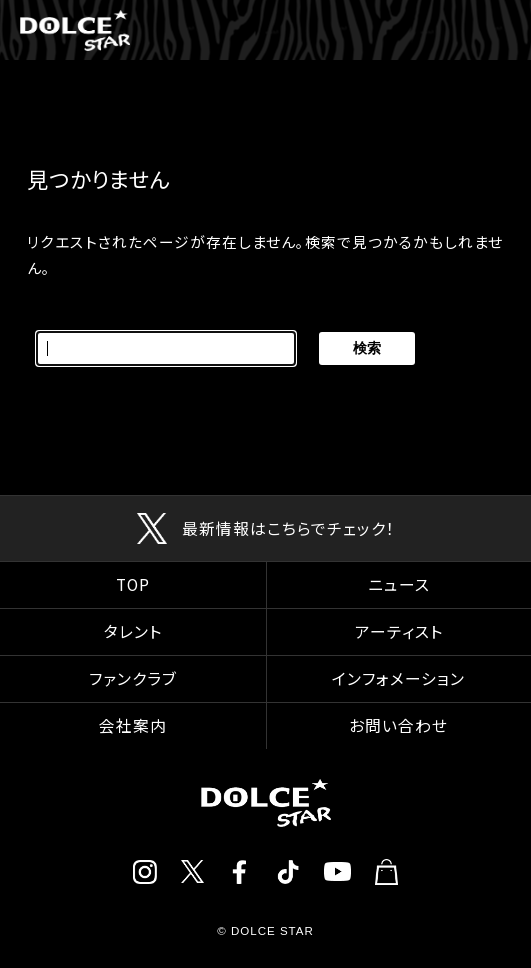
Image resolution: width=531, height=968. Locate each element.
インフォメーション (398, 678)
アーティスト (399, 631)
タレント (133, 631)
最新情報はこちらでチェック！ (288, 528)
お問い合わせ (398, 725)
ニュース (399, 584)
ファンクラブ (133, 678)
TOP (133, 584)
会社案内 (133, 725)
